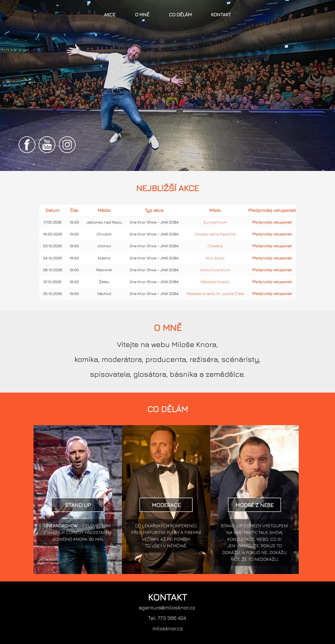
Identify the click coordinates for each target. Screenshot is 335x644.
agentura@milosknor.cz (167, 607)
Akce (110, 15)
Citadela (215, 246)
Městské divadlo (215, 282)
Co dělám (180, 15)
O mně (142, 15)
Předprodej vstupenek (272, 222)
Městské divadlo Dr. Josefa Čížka (215, 294)
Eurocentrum (215, 222)
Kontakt (221, 15)
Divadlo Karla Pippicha (215, 234)
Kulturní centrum (215, 270)
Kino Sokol (215, 258)
